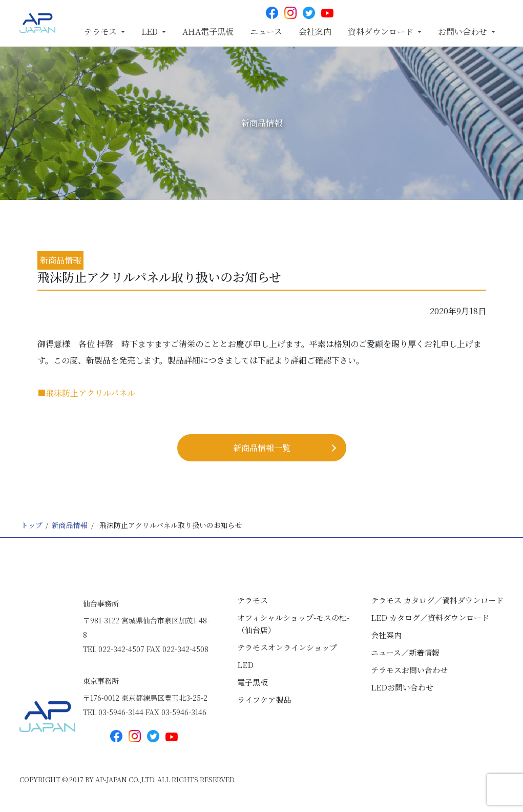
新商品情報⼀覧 (262, 448)
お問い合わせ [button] (464, 32)
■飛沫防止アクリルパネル (86, 393)
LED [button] (151, 32)
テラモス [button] (101, 32)
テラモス (253, 600)
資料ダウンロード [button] (382, 32)
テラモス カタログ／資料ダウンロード (437, 600)
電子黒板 (253, 682)
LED (245, 665)
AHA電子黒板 (208, 32)
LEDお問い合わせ (402, 687)
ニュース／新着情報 (405, 652)
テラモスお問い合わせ (409, 670)
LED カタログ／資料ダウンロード (430, 617)
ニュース (266, 32)
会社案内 (315, 32)
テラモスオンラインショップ (287, 647)
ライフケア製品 (264, 699)
